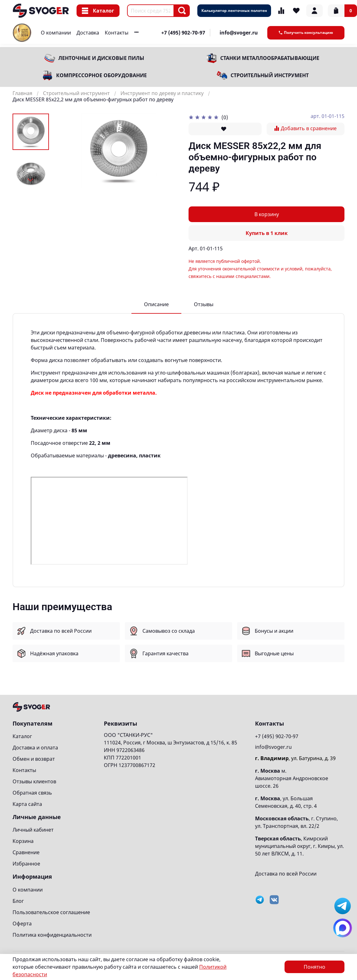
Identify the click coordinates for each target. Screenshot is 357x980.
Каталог (98, 11)
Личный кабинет (33, 830)
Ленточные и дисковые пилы (101, 58)
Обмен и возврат (34, 759)
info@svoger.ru (239, 33)
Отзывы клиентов (34, 781)
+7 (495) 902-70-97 (183, 33)
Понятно (314, 967)
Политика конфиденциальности (52, 935)
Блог (18, 901)
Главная (22, 93)
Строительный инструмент (270, 75)
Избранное (26, 864)
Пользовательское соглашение (51, 912)
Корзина (23, 841)
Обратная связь (32, 793)
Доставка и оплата (35, 748)
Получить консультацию (306, 32)
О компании (56, 33)
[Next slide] (31, 180)
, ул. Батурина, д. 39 (295, 758)
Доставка (88, 33)
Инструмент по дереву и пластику (162, 93)
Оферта (22, 924)
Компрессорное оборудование (101, 75)
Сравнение (26, 852)
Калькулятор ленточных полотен (234, 11)
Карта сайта (27, 804)
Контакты (117, 33)
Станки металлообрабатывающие (270, 58)
